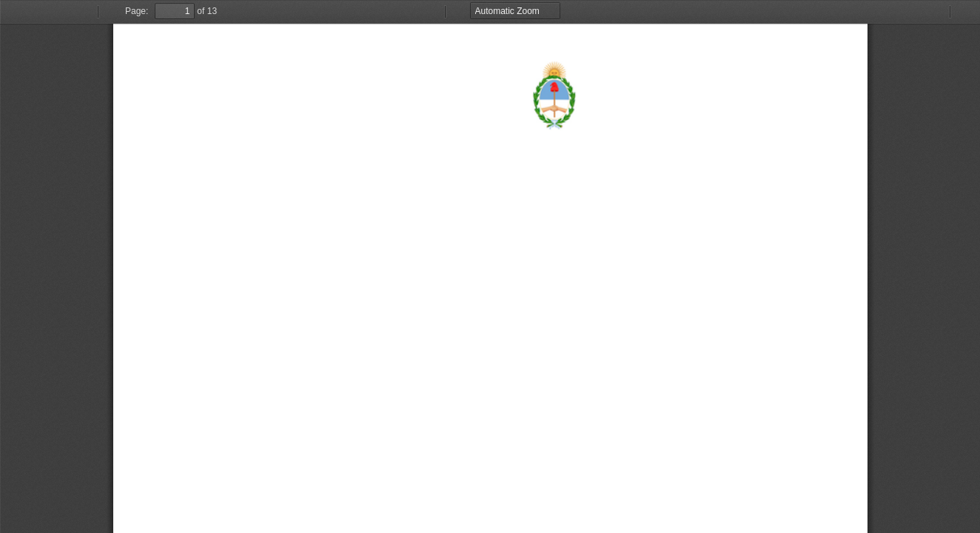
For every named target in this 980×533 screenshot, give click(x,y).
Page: (137, 11)
